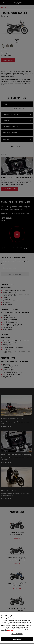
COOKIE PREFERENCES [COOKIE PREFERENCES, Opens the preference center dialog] (17, 634)
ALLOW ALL (17, 639)
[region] (17, 627)
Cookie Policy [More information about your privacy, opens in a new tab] (10, 631)
